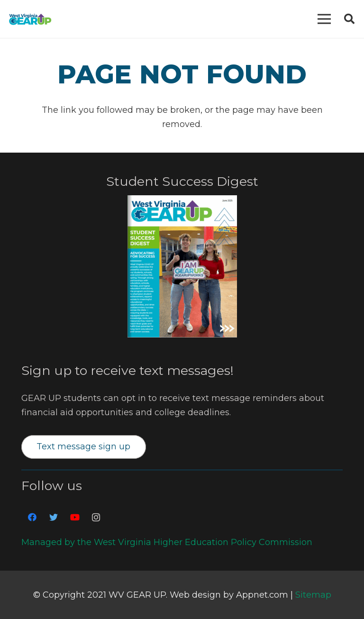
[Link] (30, 19)
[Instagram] (96, 517)
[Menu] (324, 19)
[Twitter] (53, 517)
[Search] (349, 19)
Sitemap (313, 595)
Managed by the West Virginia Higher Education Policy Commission (167, 542)
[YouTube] (75, 517)
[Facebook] (32, 517)
